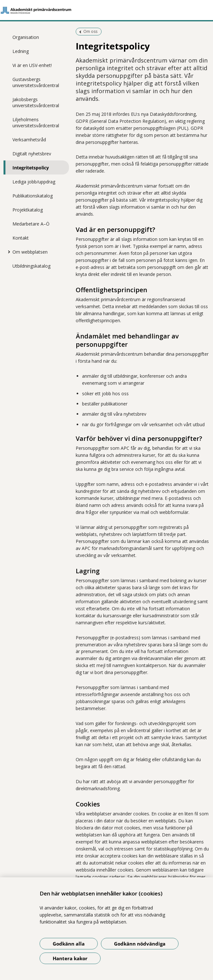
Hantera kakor (70, 958)
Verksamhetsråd (29, 140)
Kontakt (21, 238)
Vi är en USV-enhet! (32, 65)
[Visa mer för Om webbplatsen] (8, 252)
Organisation (26, 37)
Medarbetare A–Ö (31, 224)
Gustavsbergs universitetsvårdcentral (36, 82)
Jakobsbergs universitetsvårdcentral (36, 102)
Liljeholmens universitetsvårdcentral (36, 122)
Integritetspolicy (31, 168)
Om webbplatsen (30, 252)
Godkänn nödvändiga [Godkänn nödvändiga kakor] (140, 944)
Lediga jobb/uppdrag (34, 182)
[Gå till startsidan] (107, 10)
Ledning (21, 51)
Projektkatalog (28, 210)
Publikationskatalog (33, 196)
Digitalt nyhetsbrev (32, 154)
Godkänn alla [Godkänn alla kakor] (69, 944)
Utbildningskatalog (31, 266)
